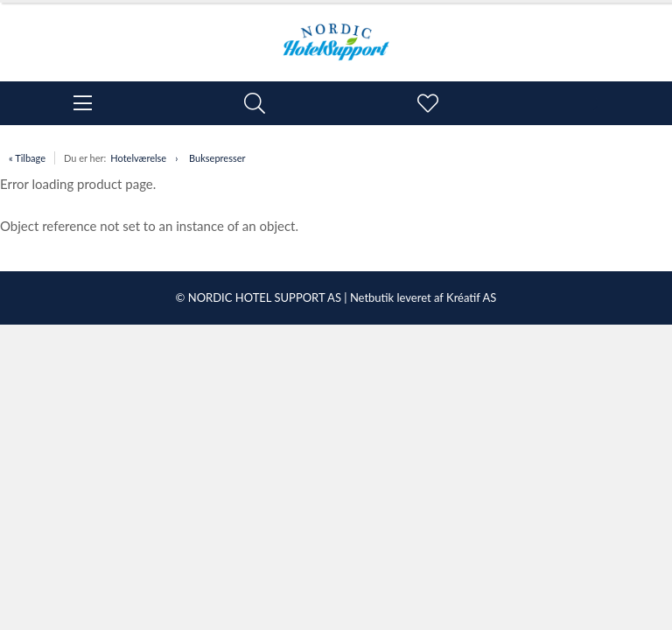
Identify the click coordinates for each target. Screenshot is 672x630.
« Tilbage (27, 158)
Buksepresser (217, 158)
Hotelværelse (138, 158)
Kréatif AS (471, 297)
